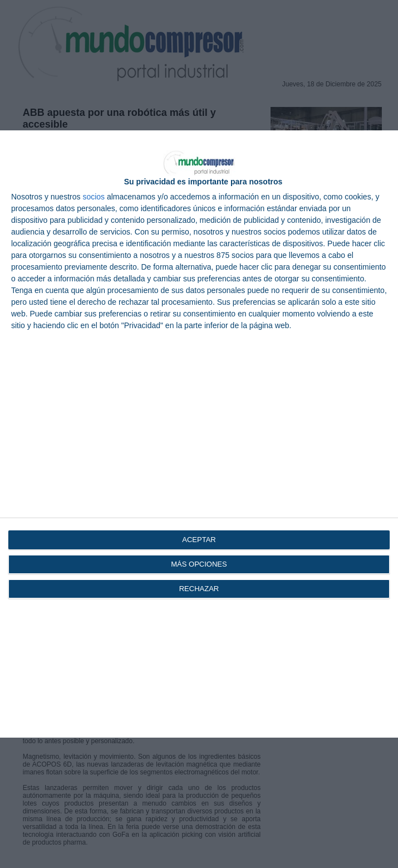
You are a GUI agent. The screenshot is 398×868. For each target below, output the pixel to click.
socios (94, 197)
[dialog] (199, 434)
